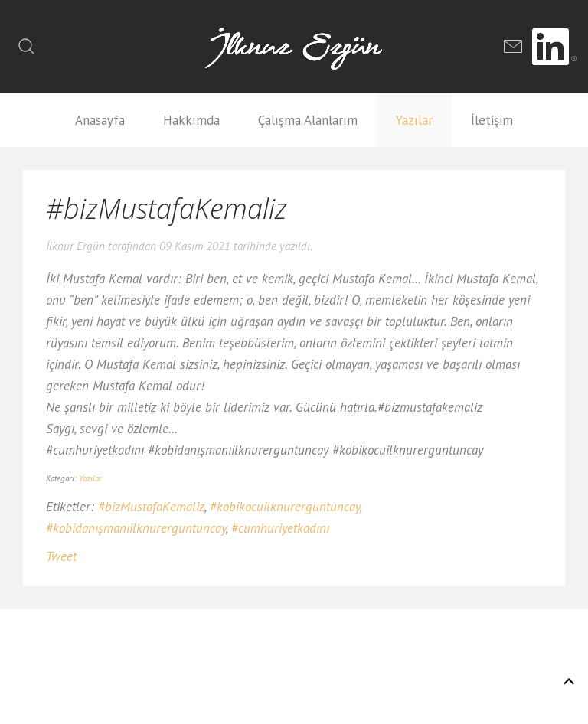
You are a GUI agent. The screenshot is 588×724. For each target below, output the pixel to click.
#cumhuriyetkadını (280, 528)
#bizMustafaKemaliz (151, 507)
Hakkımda (191, 120)
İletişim (492, 120)
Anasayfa (100, 120)
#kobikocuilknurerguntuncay (285, 507)
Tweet (61, 556)
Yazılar (414, 120)
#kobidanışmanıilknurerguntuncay (136, 528)
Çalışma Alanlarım (308, 120)
